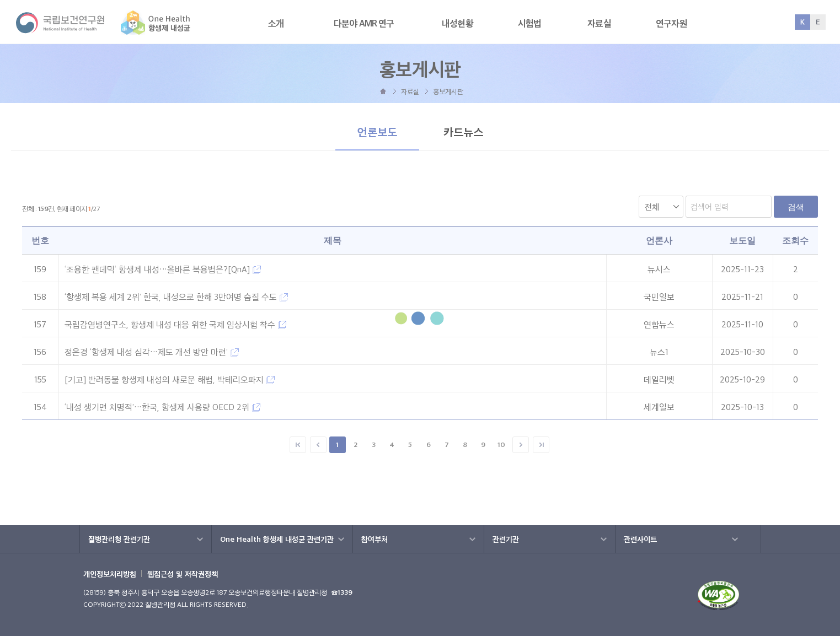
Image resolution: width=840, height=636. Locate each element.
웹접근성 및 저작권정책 (183, 574)
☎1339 (342, 592)
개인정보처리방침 (110, 574)
